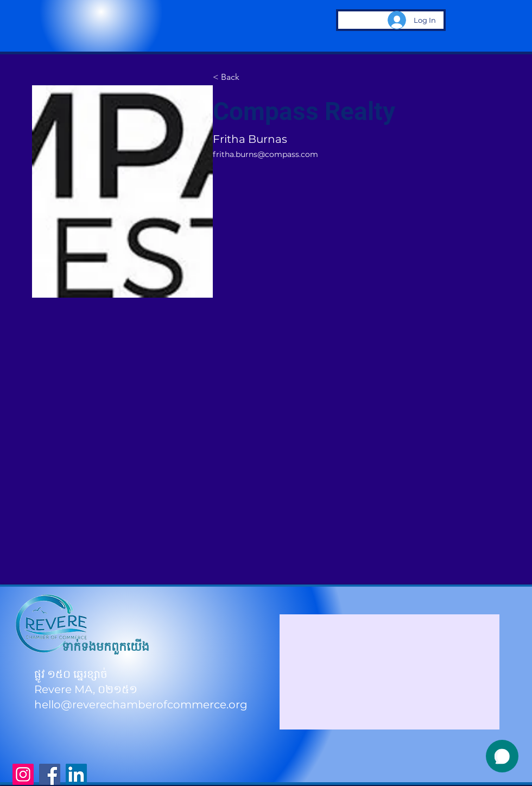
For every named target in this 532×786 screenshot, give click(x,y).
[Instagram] (23, 774)
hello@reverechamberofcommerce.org (141, 705)
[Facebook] (50, 774)
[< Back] (234, 77)
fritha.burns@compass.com (265, 154)
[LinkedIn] (76, 774)
